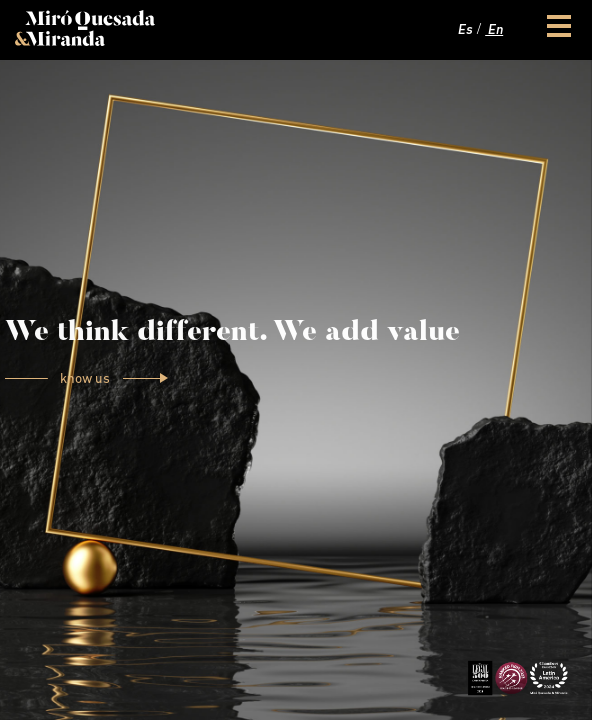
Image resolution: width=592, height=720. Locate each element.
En (494, 30)
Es (464, 30)
